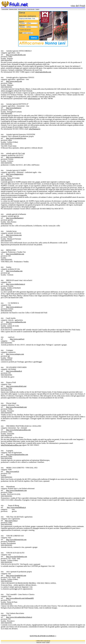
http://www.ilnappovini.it (15, 174)
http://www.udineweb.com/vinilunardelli (20, 598)
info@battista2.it (35, 129)
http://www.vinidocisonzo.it (16, 284)
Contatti (37, 9)
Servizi (44, 642)
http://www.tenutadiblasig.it (16, 507)
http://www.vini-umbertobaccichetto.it (19, 617)
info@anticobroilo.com (43, 72)
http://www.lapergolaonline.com (17, 454)
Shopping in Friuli (13, 9)
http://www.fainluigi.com (15, 157)
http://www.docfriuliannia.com (17, 557)
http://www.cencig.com (14, 81)
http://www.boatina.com (14, 271)
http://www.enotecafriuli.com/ (16, 386)
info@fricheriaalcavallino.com (11, 445)
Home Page (39, 642)
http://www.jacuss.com (14, 235)
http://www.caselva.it (17, 339)
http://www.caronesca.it (14, 307)
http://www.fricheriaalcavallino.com (18, 430)
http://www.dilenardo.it (14, 371)
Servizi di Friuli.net (22, 9)
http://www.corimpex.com (15, 354)
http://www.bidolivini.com (15, 254)
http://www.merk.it (13, 471)
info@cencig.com (34, 99)
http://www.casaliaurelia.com (16, 322)
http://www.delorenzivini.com (16, 540)
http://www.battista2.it (14, 108)
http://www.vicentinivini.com (16, 138)
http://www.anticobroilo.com (16, 55)
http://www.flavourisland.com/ (16, 407)
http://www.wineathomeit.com (16, 490)
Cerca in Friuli (5, 9)
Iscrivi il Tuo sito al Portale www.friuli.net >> (43, 636)
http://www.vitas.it (11, 521)
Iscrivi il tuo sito (31, 9)
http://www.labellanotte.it (15, 218)
